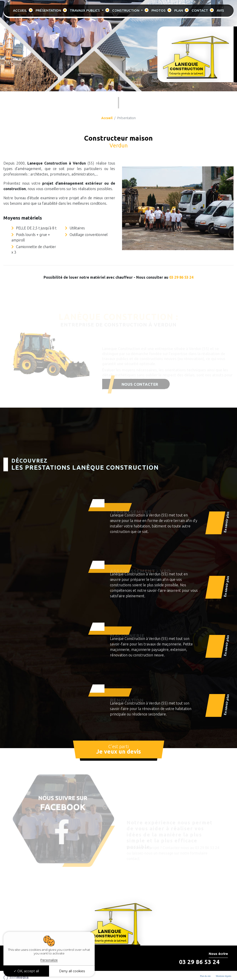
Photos (159, 10)
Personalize (49, 960)
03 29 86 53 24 (181, 277)
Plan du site (205, 976)
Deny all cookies (72, 971)
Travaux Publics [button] (85, 10)
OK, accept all (26, 971)
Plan (179, 10)
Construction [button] (126, 10)
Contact (200, 10)
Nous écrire (218, 954)
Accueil (20, 10)
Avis (220, 10)
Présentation (48, 10)
